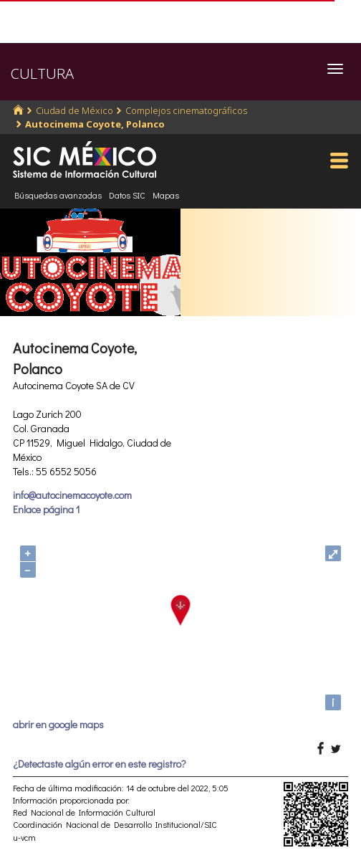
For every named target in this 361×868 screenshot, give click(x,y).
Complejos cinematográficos (186, 110)
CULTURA (42, 73)
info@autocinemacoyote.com (72, 495)
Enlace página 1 (46, 509)
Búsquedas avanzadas (58, 195)
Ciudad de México (74, 110)
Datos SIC (127, 195)
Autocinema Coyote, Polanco (95, 124)
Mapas (166, 195)
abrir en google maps (58, 724)
